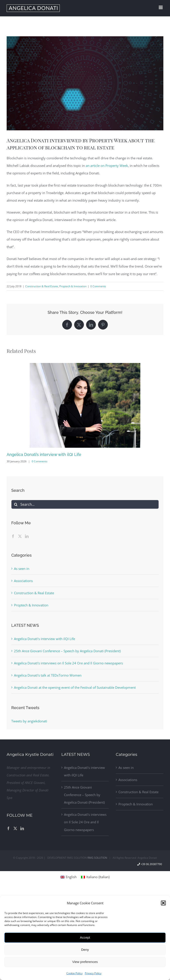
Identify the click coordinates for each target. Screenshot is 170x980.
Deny (85, 950)
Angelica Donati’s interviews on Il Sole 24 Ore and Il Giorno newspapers (68, 663)
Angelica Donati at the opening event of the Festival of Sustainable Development (75, 687)
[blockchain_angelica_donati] (85, 83)
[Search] (16, 504)
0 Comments (98, 286)
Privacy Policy (93, 973)
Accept (85, 937)
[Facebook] (13, 536)
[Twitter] (20, 536)
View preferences (85, 962)
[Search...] (85, 504)
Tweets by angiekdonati (29, 721)
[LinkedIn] (27, 536)
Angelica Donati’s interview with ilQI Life (44, 454)
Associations (23, 581)
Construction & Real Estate (42, 286)
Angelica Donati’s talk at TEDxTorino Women (48, 675)
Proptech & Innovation (73, 286)
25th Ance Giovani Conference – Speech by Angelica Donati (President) (67, 651)
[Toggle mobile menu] (161, 7)
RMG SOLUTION (97, 858)
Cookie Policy (74, 973)
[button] (163, 903)
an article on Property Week (107, 166)
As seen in (22, 569)
